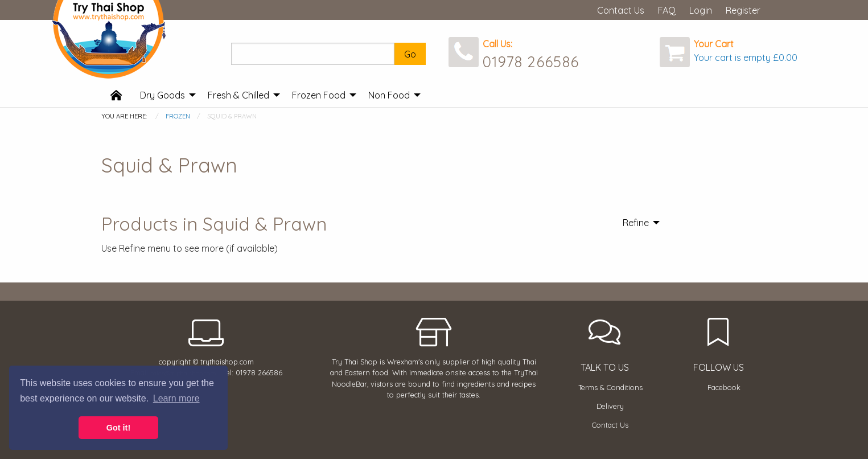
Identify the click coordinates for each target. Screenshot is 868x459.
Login (701, 10)
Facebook (724, 387)
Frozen (178, 116)
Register (743, 10)
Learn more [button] (176, 398)
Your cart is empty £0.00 (746, 58)
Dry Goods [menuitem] (163, 95)
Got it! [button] (118, 428)
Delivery (610, 406)
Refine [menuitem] (636, 223)
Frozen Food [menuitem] (319, 95)
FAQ (667, 10)
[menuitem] (116, 96)
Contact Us (621, 10)
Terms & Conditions (610, 387)
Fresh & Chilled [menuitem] (238, 95)
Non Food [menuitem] (389, 95)
